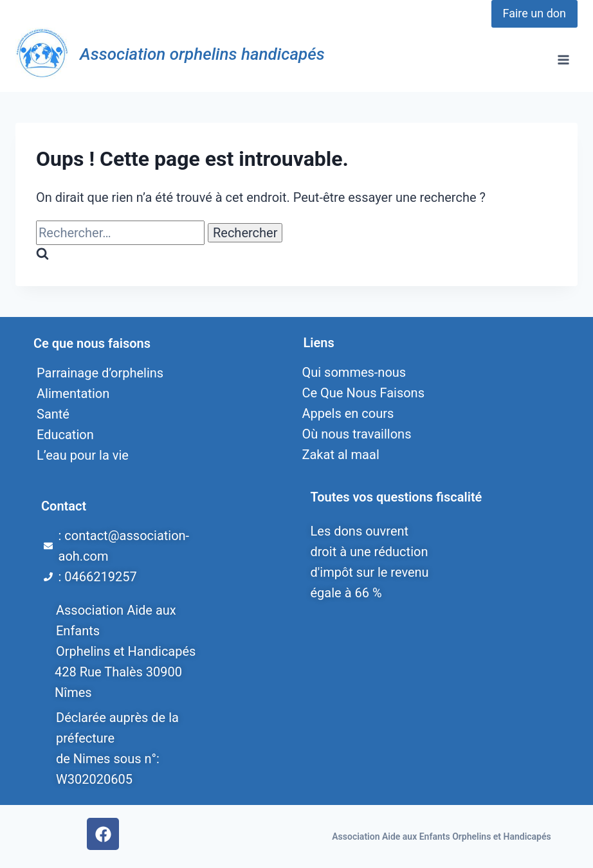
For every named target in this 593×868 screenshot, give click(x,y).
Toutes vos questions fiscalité (397, 497)
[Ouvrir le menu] (563, 60)
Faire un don (534, 13)
